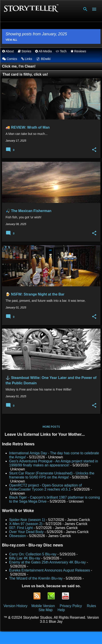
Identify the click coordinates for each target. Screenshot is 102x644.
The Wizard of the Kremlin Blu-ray (36, 578)
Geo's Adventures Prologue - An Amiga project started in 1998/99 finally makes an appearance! (54, 463)
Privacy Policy (71, 606)
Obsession (18, 536)
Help (61, 610)
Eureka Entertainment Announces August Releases (50, 570)
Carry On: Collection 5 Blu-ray (33, 554)
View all (11, 40)
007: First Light (21, 528)
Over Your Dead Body (26, 532)
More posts (51, 427)
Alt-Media (43, 51)
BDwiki (43, 59)
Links (27, 59)
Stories (24, 51)
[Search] (85, 9)
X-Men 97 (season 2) (26, 524)
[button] (94, 150)
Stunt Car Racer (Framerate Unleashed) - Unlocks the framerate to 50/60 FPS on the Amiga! (52, 475)
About (8, 51)
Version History (16, 606)
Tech (61, 51)
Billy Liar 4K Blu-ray (25, 558)
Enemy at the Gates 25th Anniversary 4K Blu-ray (47, 562)
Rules (91, 606)
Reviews (78, 51)
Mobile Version (44, 606)
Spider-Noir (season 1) (27, 520)
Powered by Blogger (51, 638)
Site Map (46, 610)
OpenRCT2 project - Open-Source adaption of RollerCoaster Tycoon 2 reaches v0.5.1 (45, 487)
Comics (10, 59)
